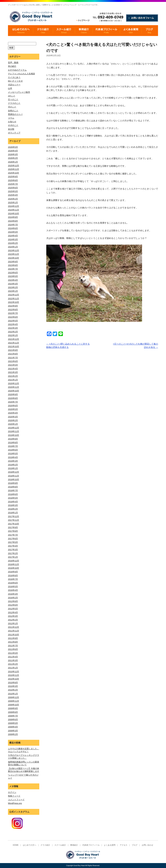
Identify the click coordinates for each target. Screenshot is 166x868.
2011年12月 (13, 627)
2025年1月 (13, 203)
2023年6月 (13, 273)
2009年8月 (13, 712)
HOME (16, 845)
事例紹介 (74, 845)
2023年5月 (13, 276)
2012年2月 (13, 620)
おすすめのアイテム (17, 70)
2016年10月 (13, 568)
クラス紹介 (45, 845)
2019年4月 (13, 457)
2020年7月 (13, 402)
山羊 (10, 88)
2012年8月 (13, 601)
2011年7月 (13, 646)
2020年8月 (13, 398)
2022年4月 (13, 324)
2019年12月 (13, 428)
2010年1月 (13, 694)
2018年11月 (13, 476)
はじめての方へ (30, 845)
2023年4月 (13, 280)
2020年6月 (13, 406)
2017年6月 (13, 539)
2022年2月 (13, 332)
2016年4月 (13, 590)
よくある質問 (110, 845)
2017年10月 (13, 524)
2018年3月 (13, 505)
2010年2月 (13, 690)
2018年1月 (13, 513)
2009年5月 (13, 723)
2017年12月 (13, 516)
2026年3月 (13, 154)
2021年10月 (13, 346)
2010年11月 (13, 675)
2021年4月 (13, 369)
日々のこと (13, 99)
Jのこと (12, 96)
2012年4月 (13, 612)
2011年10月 (13, 635)
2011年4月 (13, 657)
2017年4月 (13, 546)
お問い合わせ (147, 845)
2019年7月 (13, 446)
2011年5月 (13, 653)
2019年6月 (13, 450)
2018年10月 (13, 479)
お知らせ (12, 122)
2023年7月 (13, 269)
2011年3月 (13, 660)
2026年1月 (13, 162)
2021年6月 (13, 361)
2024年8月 (13, 221)
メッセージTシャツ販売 (19, 92)
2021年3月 (13, 372)
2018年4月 (13, 502)
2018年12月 (13, 472)
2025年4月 (13, 195)
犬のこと (12, 107)
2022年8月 (13, 310)
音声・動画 (13, 63)
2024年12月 (13, 206)
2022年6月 (13, 317)
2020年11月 (13, 387)
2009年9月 (13, 708)
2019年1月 (13, 468)
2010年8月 (13, 683)
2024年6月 (13, 228)
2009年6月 (13, 719)
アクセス (124, 845)
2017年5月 (13, 542)
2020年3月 (13, 417)
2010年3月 (13, 686)
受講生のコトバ (15, 114)
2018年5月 (13, 498)
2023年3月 (13, 284)
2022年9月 (13, 306)
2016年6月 (13, 583)
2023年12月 (13, 250)
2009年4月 (13, 727)
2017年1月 (13, 557)
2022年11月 (13, 299)
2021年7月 (13, 358)
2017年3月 (13, 550)
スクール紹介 (60, 845)
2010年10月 (13, 679)
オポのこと (13, 125)
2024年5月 (13, 232)
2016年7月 (13, 579)
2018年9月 (13, 483)
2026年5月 (13, 147)
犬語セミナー (14, 85)
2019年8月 (13, 443)
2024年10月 (13, 213)
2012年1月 (13, 623)
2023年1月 (13, 291)
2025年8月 (13, 180)
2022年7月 (13, 313)
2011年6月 (13, 649)
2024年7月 (13, 225)
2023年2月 (13, 287)
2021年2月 (13, 376)
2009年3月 (13, 731)
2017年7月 (13, 535)
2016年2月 (13, 598)
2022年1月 (13, 335)
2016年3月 (13, 594)
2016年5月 (13, 586)
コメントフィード (16, 800)
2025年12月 (13, 166)
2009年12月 (13, 697)
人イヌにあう (14, 77)
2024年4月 (13, 236)
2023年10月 (13, 258)
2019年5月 (13, 454)
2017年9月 (13, 527)
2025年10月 (13, 173)
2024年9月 (13, 217)
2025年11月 (13, 169)
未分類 (11, 129)
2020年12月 (13, 383)
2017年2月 (13, 553)
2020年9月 (13, 394)
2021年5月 (13, 365)
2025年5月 (13, 191)
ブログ (135, 845)
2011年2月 (13, 664)
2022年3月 (13, 328)
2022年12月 (13, 295)
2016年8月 (13, 576)
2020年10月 (13, 391)
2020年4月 (13, 413)
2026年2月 (13, 158)
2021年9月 (13, 350)
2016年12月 (13, 561)
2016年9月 (13, 572)
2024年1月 (13, 247)
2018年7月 (13, 490)
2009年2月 (13, 734)
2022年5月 (13, 321)
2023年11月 (13, 254)
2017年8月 (13, 531)
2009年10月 (13, 705)
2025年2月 (13, 199)
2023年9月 (13, 262)
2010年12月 (13, 672)
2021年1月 (13, 380)
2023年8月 (13, 265)
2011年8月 (13, 642)
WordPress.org (15, 803)
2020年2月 (13, 420)
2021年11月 (13, 343)
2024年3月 (13, 239)
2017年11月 (13, 520)
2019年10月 (13, 435)
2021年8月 (13, 354)
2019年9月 (13, 439)
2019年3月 (13, 461)
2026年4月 (13, 151)
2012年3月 (13, 616)
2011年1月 (13, 668)
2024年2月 (13, 243)
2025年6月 (13, 188)
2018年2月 (13, 509)
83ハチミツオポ (15, 81)
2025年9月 (13, 177)
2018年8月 (13, 487)
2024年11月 (13, 210)
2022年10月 (13, 302)
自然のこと (13, 111)
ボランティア (14, 133)
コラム (11, 118)
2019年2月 (13, 465)
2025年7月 (13, 184)
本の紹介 (12, 66)
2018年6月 (13, 494)
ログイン (12, 792)
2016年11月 (13, 564)
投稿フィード (14, 796)
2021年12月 (13, 339)
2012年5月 (13, 609)
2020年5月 (13, 409)
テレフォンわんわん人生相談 (21, 74)
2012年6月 (13, 605)
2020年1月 (13, 424)
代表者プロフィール (91, 845)
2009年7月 (13, 716)
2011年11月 (13, 631)
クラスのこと (14, 103)
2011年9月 (13, 638)
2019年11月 (13, 431)
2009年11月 (13, 701)
